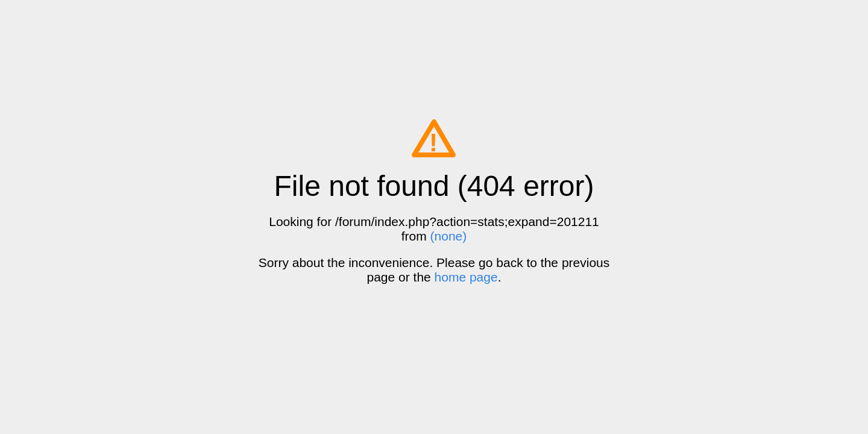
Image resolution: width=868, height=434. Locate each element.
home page (466, 277)
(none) (449, 236)
